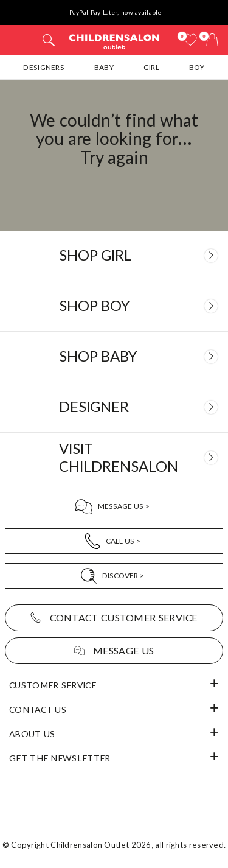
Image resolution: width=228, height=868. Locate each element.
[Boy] (114, 306)
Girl (151, 67)
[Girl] (114, 256)
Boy (197, 67)
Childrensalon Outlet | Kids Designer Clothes (114, 41)
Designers (44, 67)
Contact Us (38, 709)
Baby (104, 67)
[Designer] (114, 407)
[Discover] (114, 576)
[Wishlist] (190, 40)
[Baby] (114, 357)
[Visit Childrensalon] (114, 458)
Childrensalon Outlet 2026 (101, 845)
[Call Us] (114, 541)
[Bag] (212, 40)
